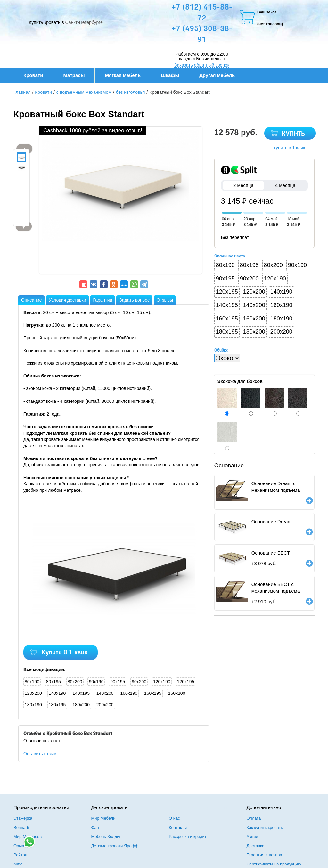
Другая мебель (220, 75)
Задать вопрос (134, 300)
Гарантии (102, 300)
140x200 (105, 693)
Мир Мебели (103, 818)
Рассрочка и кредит (188, 836)
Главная (22, 92)
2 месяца (244, 185)
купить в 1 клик (290, 148)
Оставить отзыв (40, 754)
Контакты (178, 827)
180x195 (57, 705)
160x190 (129, 693)
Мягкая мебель (126, 75)
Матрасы (74, 75)
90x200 (139, 682)
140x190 (57, 693)
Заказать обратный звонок (202, 65)
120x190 (162, 682)
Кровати (37, 75)
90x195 (118, 682)
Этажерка (23, 818)
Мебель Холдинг (107, 836)
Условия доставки (67, 300)
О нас (174, 818)
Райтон (20, 855)
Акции (252, 836)
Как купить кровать (265, 827)
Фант (96, 827)
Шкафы (170, 75)
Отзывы (165, 300)
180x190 (33, 705)
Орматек (22, 846)
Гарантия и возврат (265, 855)
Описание (31, 300)
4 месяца (285, 185)
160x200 (177, 693)
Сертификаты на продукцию (274, 864)
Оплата (254, 818)
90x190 (96, 682)
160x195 (153, 693)
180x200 (81, 705)
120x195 (186, 682)
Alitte (18, 864)
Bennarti (21, 827)
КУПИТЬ (293, 134)
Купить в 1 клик (64, 653)
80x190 (32, 682)
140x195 (81, 693)
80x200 (75, 682)
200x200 (105, 705)
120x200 (33, 693)
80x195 (53, 682)
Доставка (256, 846)
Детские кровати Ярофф (115, 846)
